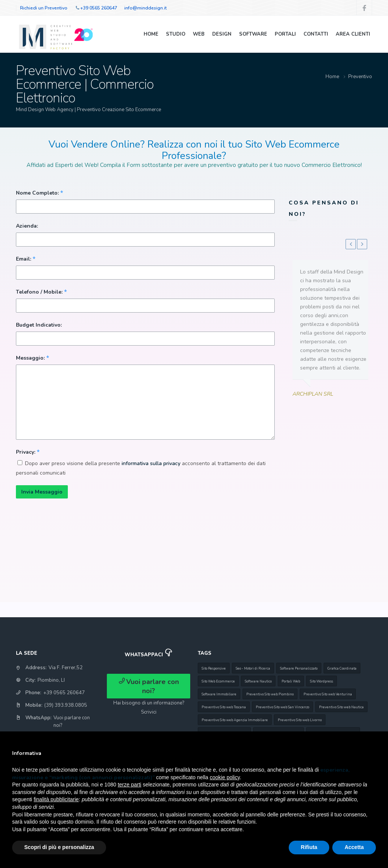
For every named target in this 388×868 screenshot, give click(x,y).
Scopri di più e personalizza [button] (59, 847)
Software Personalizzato (299, 668)
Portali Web (291, 681)
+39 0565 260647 (99, 8)
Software (253, 34)
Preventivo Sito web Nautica (341, 707)
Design (222, 34)
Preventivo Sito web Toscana (224, 707)
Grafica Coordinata (342, 668)
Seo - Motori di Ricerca (253, 668)
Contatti (316, 34)
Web (199, 34)
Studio (176, 34)
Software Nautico (258, 681)
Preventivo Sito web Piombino (270, 694)
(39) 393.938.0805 (66, 705)
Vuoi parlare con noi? (149, 686)
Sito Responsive (214, 668)
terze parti (130, 785)
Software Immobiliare (219, 694)
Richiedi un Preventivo (44, 8)
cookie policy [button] (225, 777)
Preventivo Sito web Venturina (328, 694)
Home (151, 34)
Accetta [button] (354, 847)
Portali (285, 34)
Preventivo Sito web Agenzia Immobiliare (235, 720)
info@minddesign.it (145, 8)
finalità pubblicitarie (56, 799)
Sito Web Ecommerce (218, 681)
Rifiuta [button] (309, 847)
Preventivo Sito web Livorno (300, 720)
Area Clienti (353, 34)
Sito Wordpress (322, 681)
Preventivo (360, 77)
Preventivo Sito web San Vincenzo (282, 707)
